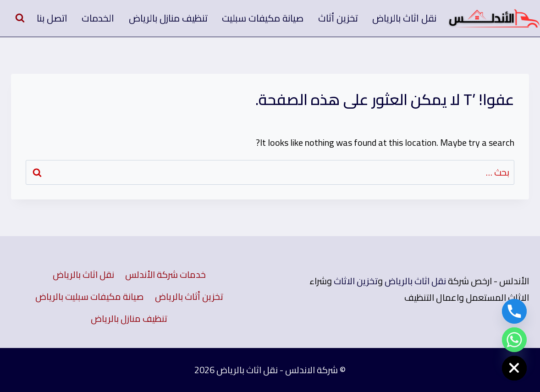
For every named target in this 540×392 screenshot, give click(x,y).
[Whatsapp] (514, 340)
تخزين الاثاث (356, 281)
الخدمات (98, 18)
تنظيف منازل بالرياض (168, 18)
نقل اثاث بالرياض (404, 18)
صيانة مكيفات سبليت (263, 18)
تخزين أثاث (338, 18)
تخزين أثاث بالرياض (189, 296)
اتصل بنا (52, 18)
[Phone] (514, 311)
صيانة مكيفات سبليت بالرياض (90, 296)
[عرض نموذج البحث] (20, 18)
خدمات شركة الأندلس (165, 274)
